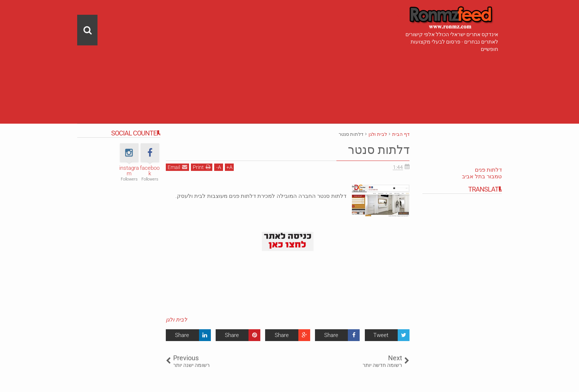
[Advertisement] (239, 52)
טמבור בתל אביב (482, 176)
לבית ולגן (177, 320)
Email (177, 167)
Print (202, 167)
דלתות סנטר (379, 150)
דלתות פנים (488, 170)
